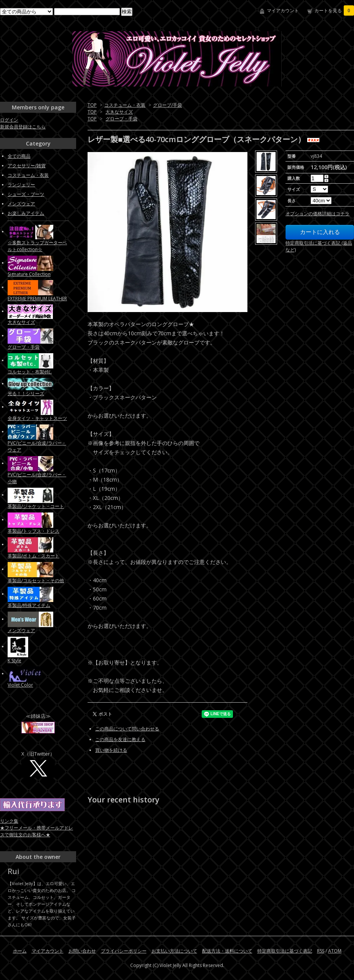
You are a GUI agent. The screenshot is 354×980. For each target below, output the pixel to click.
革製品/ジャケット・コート (36, 506)
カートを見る (334, 10)
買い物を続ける (111, 750)
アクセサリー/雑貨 (27, 166)
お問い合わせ (82, 951)
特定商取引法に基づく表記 (285, 951)
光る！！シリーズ (26, 393)
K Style (14, 661)
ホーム (20, 951)
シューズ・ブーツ (26, 194)
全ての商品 (19, 156)
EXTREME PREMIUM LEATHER (37, 299)
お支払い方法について (174, 951)
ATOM (335, 951)
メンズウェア (21, 204)
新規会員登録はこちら (23, 127)
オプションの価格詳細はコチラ (317, 214)
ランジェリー (21, 185)
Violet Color (20, 685)
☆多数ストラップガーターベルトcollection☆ (37, 246)
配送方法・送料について (227, 951)
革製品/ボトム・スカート (33, 556)
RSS (321, 951)
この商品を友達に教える (120, 739)
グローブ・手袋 (121, 119)
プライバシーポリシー (124, 951)
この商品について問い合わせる (127, 729)
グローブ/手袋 (167, 105)
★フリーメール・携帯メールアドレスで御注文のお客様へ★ (37, 831)
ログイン (9, 120)
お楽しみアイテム (26, 213)
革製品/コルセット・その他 (36, 580)
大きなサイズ (119, 112)
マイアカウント (283, 10)
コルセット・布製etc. (30, 372)
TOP (92, 105)
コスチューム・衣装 (125, 105)
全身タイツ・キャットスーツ (37, 418)
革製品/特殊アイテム (29, 605)
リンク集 (9, 821)
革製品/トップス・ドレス (33, 531)
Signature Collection (29, 274)
